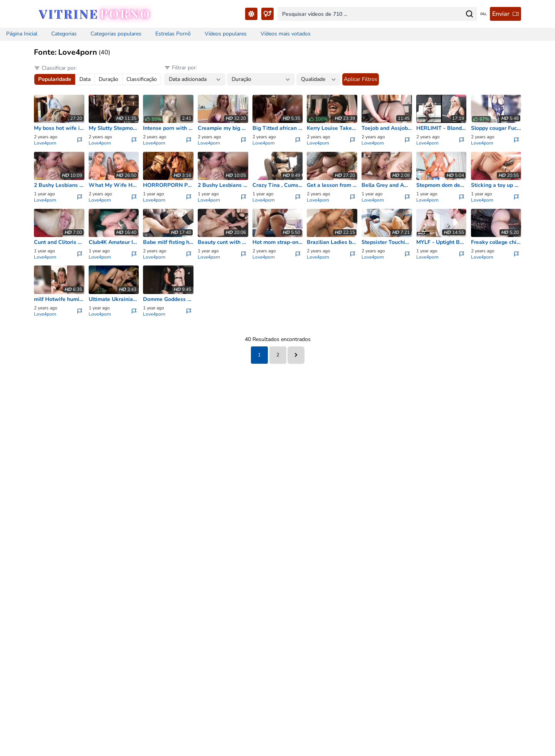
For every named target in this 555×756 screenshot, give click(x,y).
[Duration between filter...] (261, 79)
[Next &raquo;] (296, 355)
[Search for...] (469, 14)
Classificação (142, 79)
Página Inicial (22, 34)
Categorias (64, 34)
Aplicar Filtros (361, 79)
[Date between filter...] (195, 79)
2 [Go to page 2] (278, 355)
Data (85, 79)
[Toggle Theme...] (251, 14)
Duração (108, 79)
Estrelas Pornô (173, 34)
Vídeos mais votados (286, 34)
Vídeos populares (226, 34)
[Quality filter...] (319, 79)
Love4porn (45, 143)
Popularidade (55, 79)
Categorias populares (116, 34)
